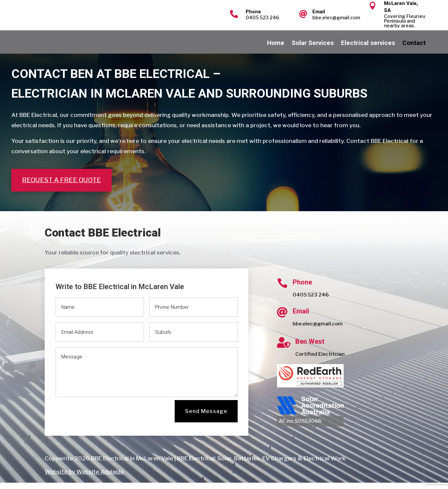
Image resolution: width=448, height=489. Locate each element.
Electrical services (368, 50)
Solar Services (313, 50)
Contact (414, 50)
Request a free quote (61, 186)
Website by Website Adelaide (84, 478)
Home (276, 50)
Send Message (206, 418)
